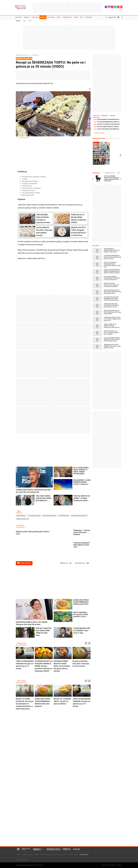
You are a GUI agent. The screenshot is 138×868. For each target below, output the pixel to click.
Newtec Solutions (110, 865)
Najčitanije (105, 116)
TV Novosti (89, 17)
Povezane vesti (21, 643)
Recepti (18, 21)
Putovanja (51, 17)
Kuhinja (43, 17)
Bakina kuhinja (21, 516)
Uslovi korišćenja (84, 855)
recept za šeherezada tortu (79, 516)
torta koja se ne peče (34, 516)
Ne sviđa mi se (82, 563)
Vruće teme (20, 525)
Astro (59, 17)
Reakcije (112, 116)
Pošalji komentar (24, 563)
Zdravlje (27, 17)
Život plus (35, 17)
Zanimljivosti (67, 17)
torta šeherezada (63, 516)
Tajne (24, 21)
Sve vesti (96, 246)
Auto (81, 17)
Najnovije (96, 116)
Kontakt (25, 860)
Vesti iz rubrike (21, 681)
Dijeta (30, 21)
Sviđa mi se (66, 563)
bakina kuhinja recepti (49, 516)
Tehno (76, 17)
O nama (76, 855)
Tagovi (19, 511)
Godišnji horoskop (110, 173)
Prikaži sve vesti (99, 133)
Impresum (19, 860)
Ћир (118, 7)
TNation (119, 865)
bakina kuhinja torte (23, 519)
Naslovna (19, 17)
